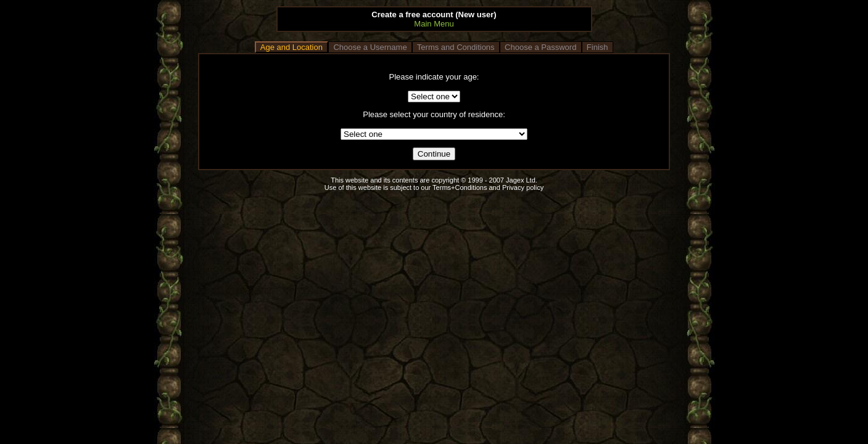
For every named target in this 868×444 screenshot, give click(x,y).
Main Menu (434, 24)
